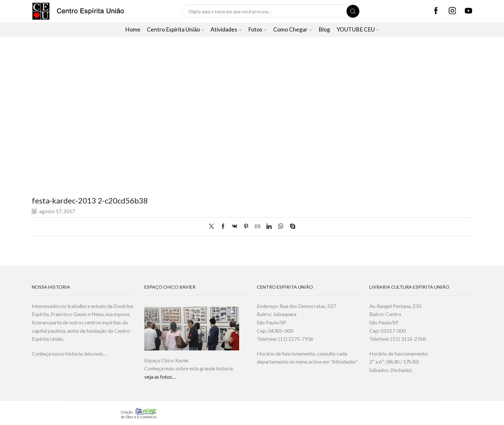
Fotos (257, 29)
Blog (324, 29)
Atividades (226, 29)
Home (133, 29)
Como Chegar (293, 29)
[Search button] (353, 11)
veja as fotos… (160, 377)
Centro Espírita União (176, 29)
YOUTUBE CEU (358, 29)
